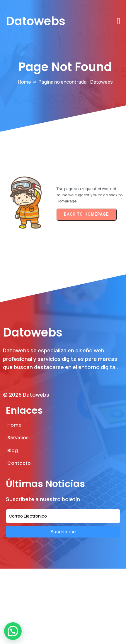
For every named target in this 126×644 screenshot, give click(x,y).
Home (24, 82)
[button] (13, 631)
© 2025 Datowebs (26, 395)
